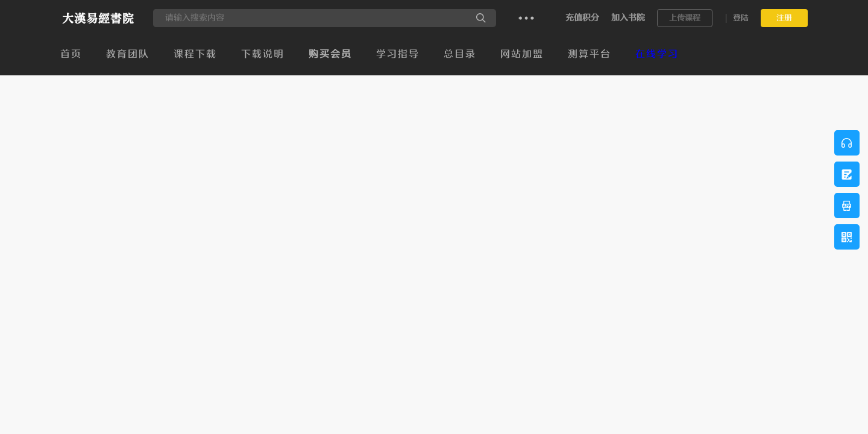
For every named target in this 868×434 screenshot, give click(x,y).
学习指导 (398, 54)
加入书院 (628, 18)
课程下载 (195, 54)
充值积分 (582, 18)
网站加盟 (522, 54)
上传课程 (685, 18)
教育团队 (128, 54)
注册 (784, 18)
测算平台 (590, 54)
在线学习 (657, 54)
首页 (71, 54)
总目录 (460, 54)
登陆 (741, 18)
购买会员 (330, 54)
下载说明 (263, 54)
